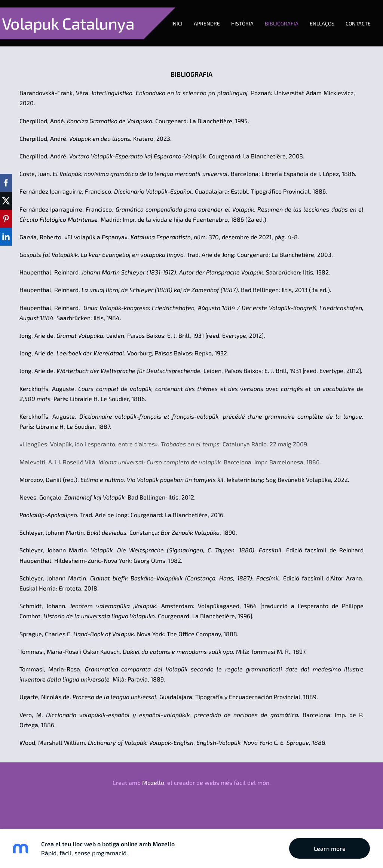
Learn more (330, 848)
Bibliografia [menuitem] (130, 48)
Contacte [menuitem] (207, 48)
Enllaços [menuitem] (171, 48)
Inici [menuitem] (25, 48)
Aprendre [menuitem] (55, 48)
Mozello (153, 800)
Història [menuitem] (91, 48)
